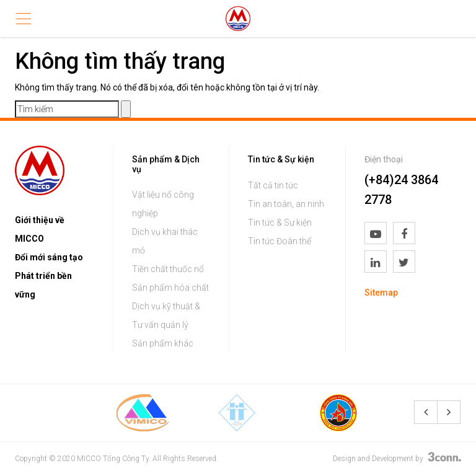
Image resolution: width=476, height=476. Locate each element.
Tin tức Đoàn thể (280, 241)
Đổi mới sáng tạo (49, 257)
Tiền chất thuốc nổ (168, 269)
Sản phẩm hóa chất (170, 288)
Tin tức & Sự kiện (280, 223)
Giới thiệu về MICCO (40, 229)
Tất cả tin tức (273, 185)
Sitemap (381, 293)
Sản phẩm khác (163, 343)
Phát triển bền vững (43, 285)
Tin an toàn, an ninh (286, 204)
